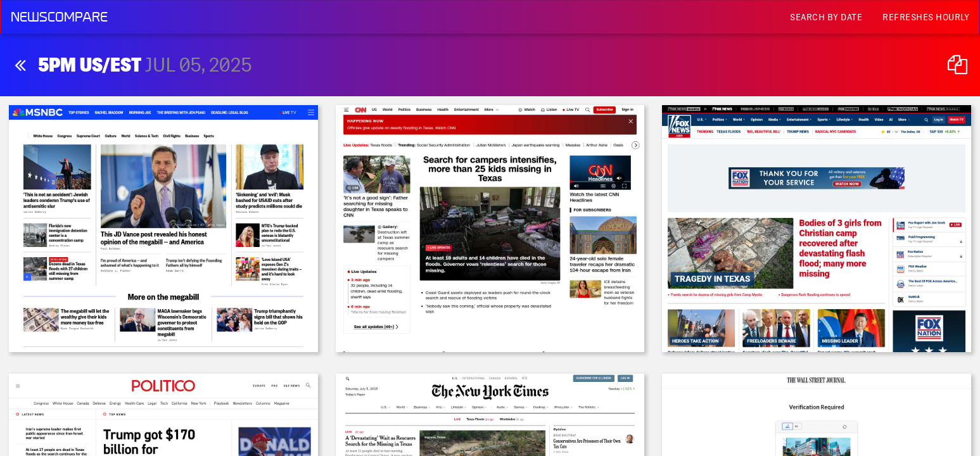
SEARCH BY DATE (826, 17)
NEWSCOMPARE (59, 17)
